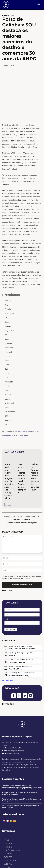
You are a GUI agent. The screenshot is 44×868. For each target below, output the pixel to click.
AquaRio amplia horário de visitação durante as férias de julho (21, 793)
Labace (12, 642)
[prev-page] (6, 491)
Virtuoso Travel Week (17, 649)
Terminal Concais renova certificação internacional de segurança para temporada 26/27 (22, 773)
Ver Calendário (7, 667)
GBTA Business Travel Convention (22, 636)
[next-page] (9, 491)
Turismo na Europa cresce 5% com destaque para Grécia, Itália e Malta (22, 787)
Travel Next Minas (16, 656)
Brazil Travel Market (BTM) (19, 662)
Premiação (8, 15)
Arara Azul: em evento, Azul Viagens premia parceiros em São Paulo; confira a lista (9, 468)
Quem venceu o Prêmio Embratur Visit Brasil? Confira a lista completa (22, 465)
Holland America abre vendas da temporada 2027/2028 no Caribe (20, 780)
